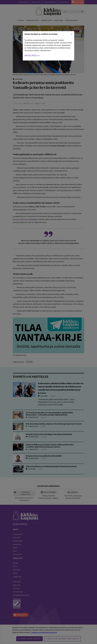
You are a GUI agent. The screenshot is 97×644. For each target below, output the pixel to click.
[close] (72, 34)
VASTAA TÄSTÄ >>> (32, 55)
